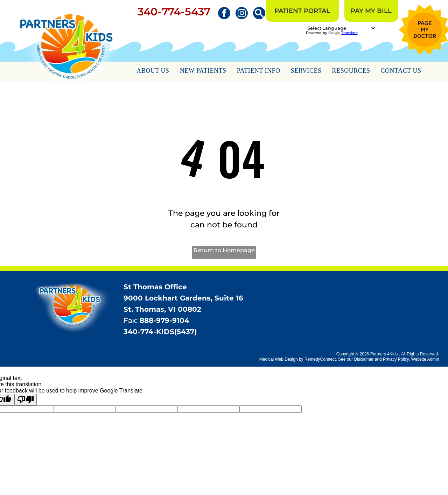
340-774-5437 (174, 12)
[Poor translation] (26, 400)
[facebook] (224, 14)
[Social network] (259, 14)
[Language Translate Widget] (341, 28)
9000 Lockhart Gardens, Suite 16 (183, 298)
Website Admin (425, 359)
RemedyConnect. (321, 359)
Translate (343, 33)
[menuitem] (153, 72)
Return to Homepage (224, 250)
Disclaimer (364, 359)
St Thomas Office (155, 287)
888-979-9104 (164, 320)
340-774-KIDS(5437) (160, 332)
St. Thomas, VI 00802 (162, 309)
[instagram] (242, 14)
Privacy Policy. (396, 359)
